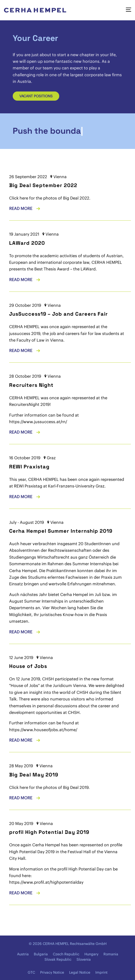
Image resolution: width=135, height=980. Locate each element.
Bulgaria (41, 954)
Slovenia (84, 959)
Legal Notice (80, 972)
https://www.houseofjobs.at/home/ (43, 730)
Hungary (91, 954)
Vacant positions (36, 96)
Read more (21, 208)
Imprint (101, 972)
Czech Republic (66, 954)
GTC (31, 972)
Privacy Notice (52, 972)
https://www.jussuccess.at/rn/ (38, 422)
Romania (111, 954)
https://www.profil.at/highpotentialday (46, 882)
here (24, 787)
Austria (23, 954)
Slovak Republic (58, 959)
